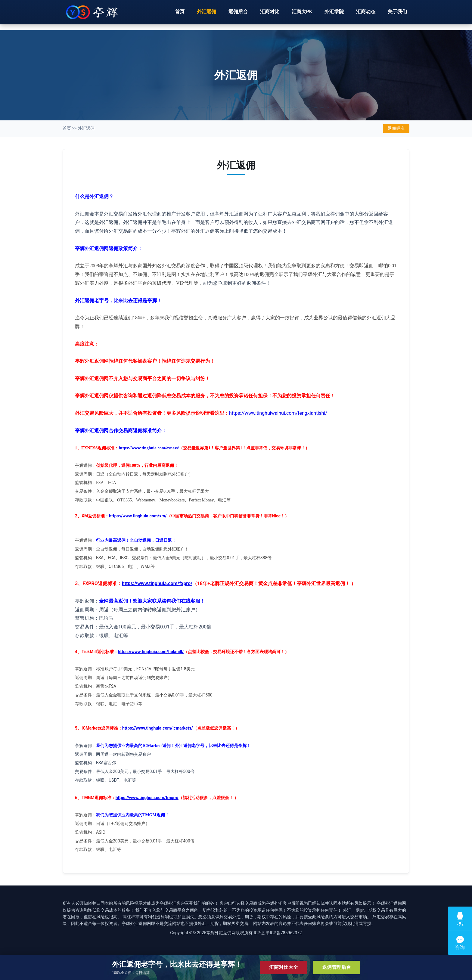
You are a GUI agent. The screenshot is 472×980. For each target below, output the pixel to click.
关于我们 (397, 15)
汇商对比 (270, 15)
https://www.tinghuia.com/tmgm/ (147, 798)
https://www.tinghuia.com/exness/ (149, 448)
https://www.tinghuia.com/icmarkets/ (158, 728)
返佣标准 (396, 128)
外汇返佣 (206, 15)
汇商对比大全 (284, 967)
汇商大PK (302, 15)
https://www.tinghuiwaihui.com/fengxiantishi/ (278, 413)
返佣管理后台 (337, 967)
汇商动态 (366, 15)
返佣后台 (238, 15)
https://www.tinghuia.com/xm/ (138, 516)
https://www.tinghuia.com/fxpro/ (157, 583)
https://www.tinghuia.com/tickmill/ (151, 652)
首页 (180, 15)
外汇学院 (334, 15)
